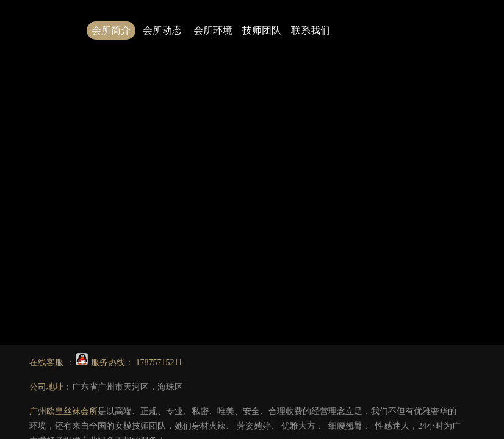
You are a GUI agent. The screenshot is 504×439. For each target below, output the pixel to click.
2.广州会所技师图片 (387, 189)
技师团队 (262, 30)
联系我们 (311, 30)
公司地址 (46, 387)
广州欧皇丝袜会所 (63, 411)
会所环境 (213, 30)
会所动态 (162, 30)
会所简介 (111, 30)
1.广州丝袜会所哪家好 (299, 189)
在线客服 (48, 362)
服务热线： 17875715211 (129, 362)
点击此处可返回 (306, 160)
